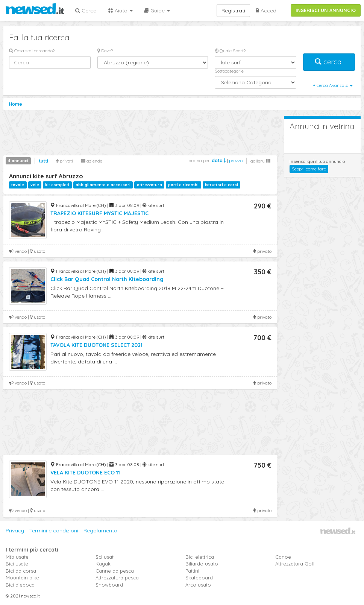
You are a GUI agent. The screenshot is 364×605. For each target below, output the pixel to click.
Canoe (283, 557)
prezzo (236, 160)
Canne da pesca (115, 571)
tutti (43, 161)
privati (64, 161)
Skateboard (199, 578)
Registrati (233, 11)
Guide (157, 11)
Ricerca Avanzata (333, 85)
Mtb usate (17, 557)
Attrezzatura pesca (117, 578)
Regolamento (100, 531)
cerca (329, 62)
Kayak (103, 564)
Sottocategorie (229, 71)
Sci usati (105, 557)
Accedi (267, 11)
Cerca (86, 11)
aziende (92, 161)
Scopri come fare (309, 169)
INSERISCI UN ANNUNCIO (326, 10)
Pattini (192, 571)
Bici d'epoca (20, 585)
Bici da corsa (21, 571)
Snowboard (109, 585)
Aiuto (120, 11)
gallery (260, 161)
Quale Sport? (230, 51)
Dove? (105, 51)
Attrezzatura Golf (295, 564)
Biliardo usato (202, 564)
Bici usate (17, 564)
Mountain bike (22, 578)
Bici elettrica (200, 557)
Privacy (15, 531)
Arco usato (198, 585)
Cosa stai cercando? (32, 51)
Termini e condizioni (54, 531)
